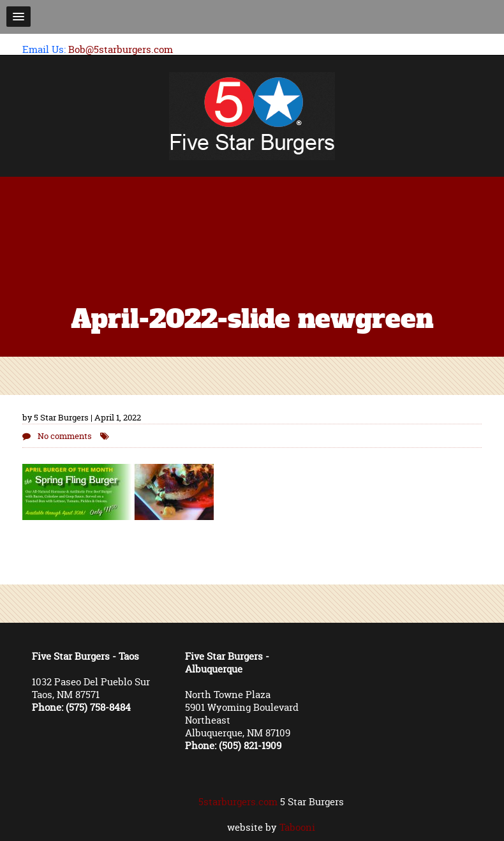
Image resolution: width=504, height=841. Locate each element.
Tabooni (297, 827)
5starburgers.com (238, 802)
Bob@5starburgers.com (121, 49)
